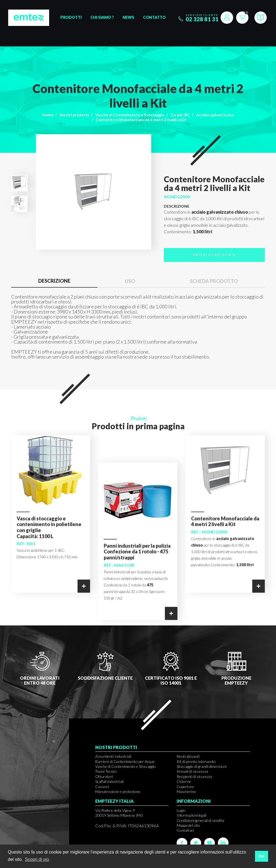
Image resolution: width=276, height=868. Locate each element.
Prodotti (71, 17)
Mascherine (186, 791)
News (128, 17)
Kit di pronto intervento (196, 761)
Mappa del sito (188, 825)
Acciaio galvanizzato (215, 115)
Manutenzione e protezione (118, 791)
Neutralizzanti (188, 756)
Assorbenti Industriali (113, 756)
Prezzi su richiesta (214, 255)
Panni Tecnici (106, 771)
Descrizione (54, 281)
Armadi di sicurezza (192, 771)
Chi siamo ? (102, 17)
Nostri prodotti (74, 115)
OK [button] (262, 856)
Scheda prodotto (214, 281)
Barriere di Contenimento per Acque (125, 761)
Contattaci (185, 830)
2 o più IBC (180, 115)
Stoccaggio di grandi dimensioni (202, 766)
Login (181, 810)
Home (48, 115)
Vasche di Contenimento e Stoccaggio (130, 115)
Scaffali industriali (109, 781)
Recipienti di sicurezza (194, 776)
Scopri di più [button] (37, 859)
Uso (130, 281)
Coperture (185, 787)
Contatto (154, 17)
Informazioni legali (192, 815)
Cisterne (184, 781)
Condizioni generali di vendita (200, 820)
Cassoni (102, 787)
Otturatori (104, 776)
